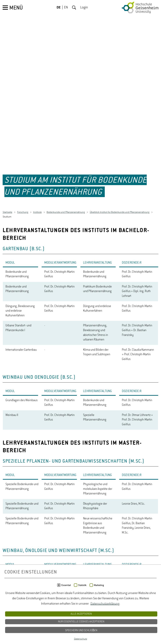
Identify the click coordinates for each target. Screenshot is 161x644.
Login (84, 8)
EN (66, 8)
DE (59, 8)
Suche (74, 8)
